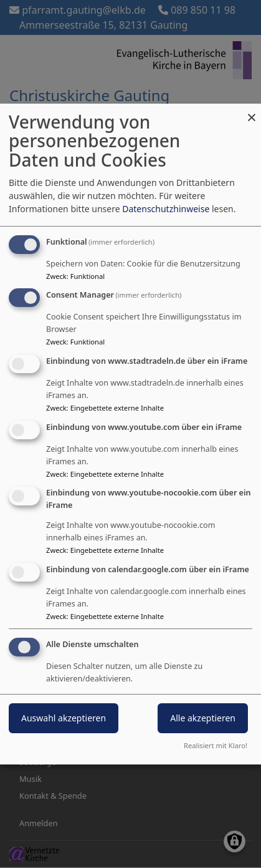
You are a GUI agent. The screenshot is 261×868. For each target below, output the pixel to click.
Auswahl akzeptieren (64, 719)
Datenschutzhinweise (166, 209)
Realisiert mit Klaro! (216, 745)
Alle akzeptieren (203, 719)
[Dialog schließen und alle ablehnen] (252, 111)
